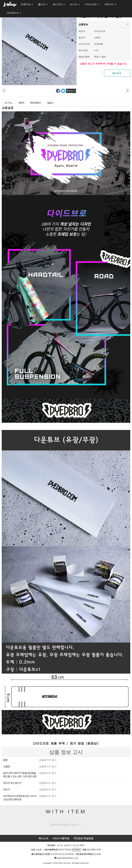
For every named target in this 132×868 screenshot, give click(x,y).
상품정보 (83, 23)
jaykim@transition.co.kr (68, 858)
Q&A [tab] (50, 103)
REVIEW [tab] (36, 103)
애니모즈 (59, 4)
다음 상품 (128, 91)
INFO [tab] (21, 103)
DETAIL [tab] (9, 103)
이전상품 (4, 91)
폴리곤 (43, 4)
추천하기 (71, 91)
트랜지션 (27, 4)
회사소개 (43, 838)
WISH (117, 73)
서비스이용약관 (61, 838)
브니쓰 (75, 4)
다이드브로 (92, 4)
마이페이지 (14, 13)
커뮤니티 (110, 4)
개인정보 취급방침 (83, 838)
